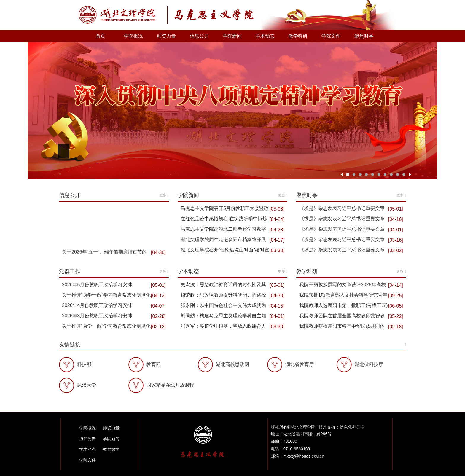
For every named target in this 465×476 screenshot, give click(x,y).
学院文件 (331, 36)
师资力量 (166, 36)
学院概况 (133, 36)
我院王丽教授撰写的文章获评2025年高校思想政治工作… (343, 286)
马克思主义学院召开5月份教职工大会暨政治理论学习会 (225, 210)
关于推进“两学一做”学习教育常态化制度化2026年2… (106, 327)
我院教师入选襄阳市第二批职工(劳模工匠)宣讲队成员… (344, 307)
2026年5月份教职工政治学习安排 (97, 285)
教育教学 (111, 449)
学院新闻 (232, 36)
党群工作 (114, 271)
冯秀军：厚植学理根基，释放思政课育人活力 (223, 327)
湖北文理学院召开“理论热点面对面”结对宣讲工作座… (225, 251)
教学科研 (298, 36)
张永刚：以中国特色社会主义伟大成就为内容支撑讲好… (223, 307)
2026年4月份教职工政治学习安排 (97, 305)
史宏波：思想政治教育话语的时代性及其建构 (223, 286)
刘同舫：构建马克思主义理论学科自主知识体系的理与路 (223, 317)
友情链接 (232, 345)
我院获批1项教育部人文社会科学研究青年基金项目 (343, 296)
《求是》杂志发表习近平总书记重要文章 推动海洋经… (342, 241)
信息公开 (199, 36)
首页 (101, 36)
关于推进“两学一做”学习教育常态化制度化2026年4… (106, 296)
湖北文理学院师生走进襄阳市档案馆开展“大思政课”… (223, 241)
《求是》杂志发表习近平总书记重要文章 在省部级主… (342, 210)
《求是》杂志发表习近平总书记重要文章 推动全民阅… (342, 220)
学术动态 (265, 36)
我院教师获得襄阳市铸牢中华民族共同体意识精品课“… (342, 327)
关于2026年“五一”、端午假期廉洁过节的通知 (104, 256)
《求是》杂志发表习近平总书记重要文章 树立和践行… (342, 230)
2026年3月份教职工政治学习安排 (97, 316)
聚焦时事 (364, 36)
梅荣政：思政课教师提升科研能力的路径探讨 (223, 296)
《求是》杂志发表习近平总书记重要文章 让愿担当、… (342, 251)
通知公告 (87, 439)
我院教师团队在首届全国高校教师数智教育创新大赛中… (342, 317)
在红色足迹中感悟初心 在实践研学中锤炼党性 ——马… (224, 220)
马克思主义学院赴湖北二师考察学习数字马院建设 (223, 230)
